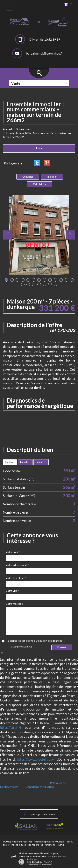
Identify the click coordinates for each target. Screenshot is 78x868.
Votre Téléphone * (16, 578)
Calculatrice (40, 184)
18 (45, 284)
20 (55, 284)
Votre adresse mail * (17, 565)
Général (10, 462)
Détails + (25, 462)
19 (50, 284)
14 (23, 284)
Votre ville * (12, 591)
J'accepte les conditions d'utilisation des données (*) (36, 641)
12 (66, 280)
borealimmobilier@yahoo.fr (44, 53)
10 (55, 280)
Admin (61, 845)
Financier (41, 462)
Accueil (7, 129)
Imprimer (52, 177)
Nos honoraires (35, 845)
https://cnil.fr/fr (11, 727)
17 (39, 284)
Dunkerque (23, 129)
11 (61, 280)
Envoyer (62, 647)
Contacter (28, 177)
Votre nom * (13, 552)
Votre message (14, 604)
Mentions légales (17, 845)
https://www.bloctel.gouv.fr (37, 759)
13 (72, 280)
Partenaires (51, 845)
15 (28, 284)
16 (34, 284)
